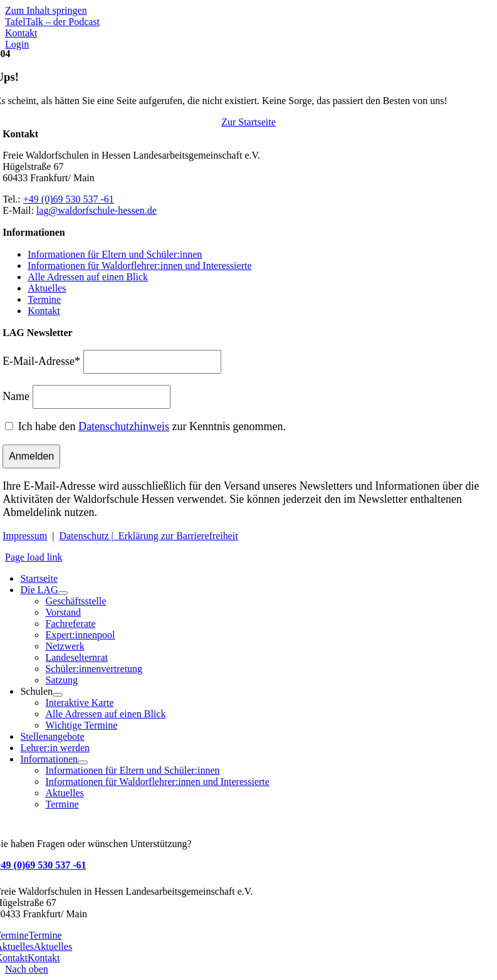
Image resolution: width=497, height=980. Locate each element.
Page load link (34, 557)
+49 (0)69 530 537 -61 (69, 199)
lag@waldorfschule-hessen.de (97, 210)
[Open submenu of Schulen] (58, 695)
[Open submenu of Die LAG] (63, 593)
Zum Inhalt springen (46, 10)
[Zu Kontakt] (21, 33)
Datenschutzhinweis (124, 426)
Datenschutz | (88, 536)
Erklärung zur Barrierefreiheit (178, 536)
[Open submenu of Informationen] (83, 762)
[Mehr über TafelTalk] (52, 22)
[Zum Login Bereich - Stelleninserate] (17, 44)
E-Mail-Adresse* (41, 361)
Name (16, 396)
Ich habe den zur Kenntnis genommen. (152, 426)
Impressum (25, 536)
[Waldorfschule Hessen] (114, 94)
